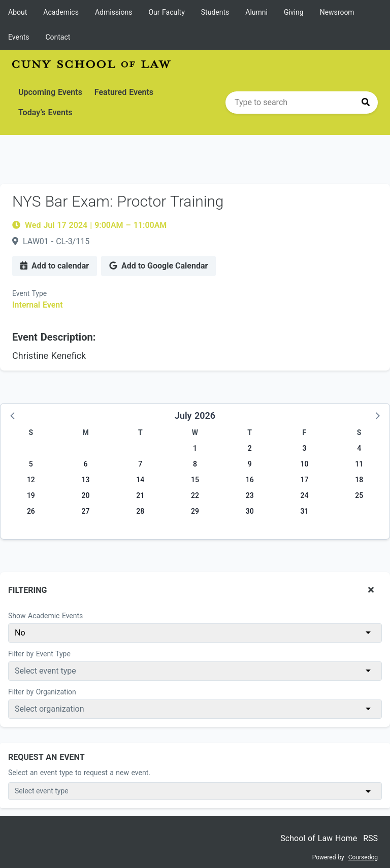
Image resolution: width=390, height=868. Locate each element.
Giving (294, 12)
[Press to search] (366, 103)
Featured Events (124, 92)
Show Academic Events (45, 616)
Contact (58, 37)
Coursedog (363, 857)
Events (19, 37)
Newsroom (337, 12)
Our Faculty (166, 12)
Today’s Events (45, 112)
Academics (61, 12)
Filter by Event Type (39, 654)
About (18, 12)
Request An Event (46, 757)
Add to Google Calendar (158, 266)
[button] (13, 415)
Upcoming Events (50, 92)
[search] (302, 103)
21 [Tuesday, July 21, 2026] (140, 495)
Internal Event (38, 305)
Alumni (256, 12)
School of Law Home (319, 838)
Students (215, 12)
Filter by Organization (42, 692)
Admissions (114, 12)
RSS (370, 838)
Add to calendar (55, 266)
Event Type (29, 293)
